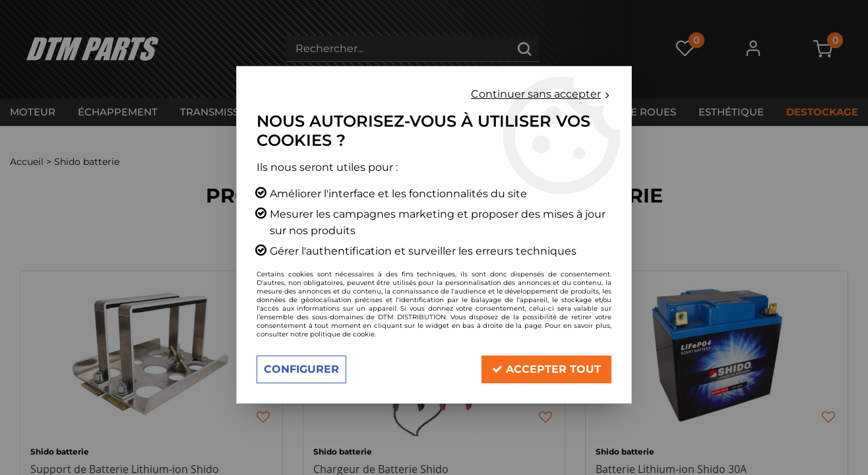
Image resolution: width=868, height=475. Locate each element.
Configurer (301, 369)
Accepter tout (546, 369)
